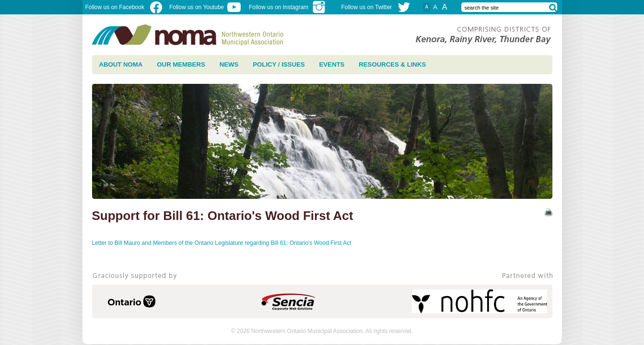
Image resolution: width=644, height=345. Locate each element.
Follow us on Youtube (205, 7)
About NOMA (121, 64)
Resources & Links (392, 64)
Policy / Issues (279, 64)
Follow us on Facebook (124, 7)
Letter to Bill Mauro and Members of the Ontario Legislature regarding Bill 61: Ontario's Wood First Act (222, 243)
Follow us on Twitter (367, 7)
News (229, 64)
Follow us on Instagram (287, 7)
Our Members (181, 64)
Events (332, 64)
